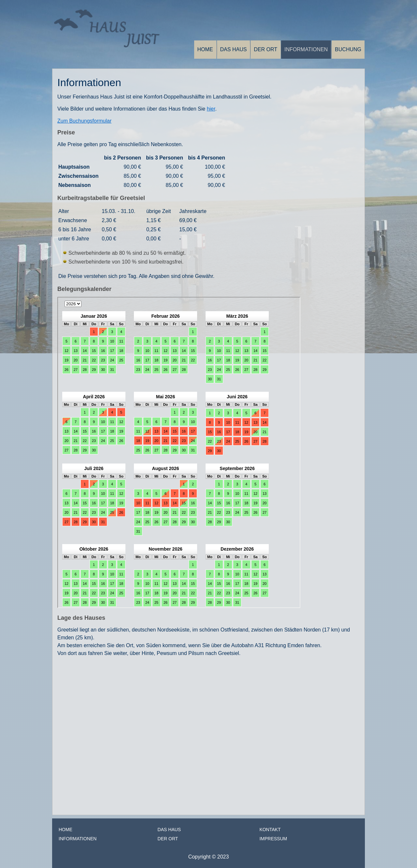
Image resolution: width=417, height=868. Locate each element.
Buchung (348, 49)
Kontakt (270, 830)
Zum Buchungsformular (84, 121)
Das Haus (234, 49)
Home (205, 49)
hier (211, 109)
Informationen (306, 49)
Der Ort (266, 49)
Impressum (273, 839)
